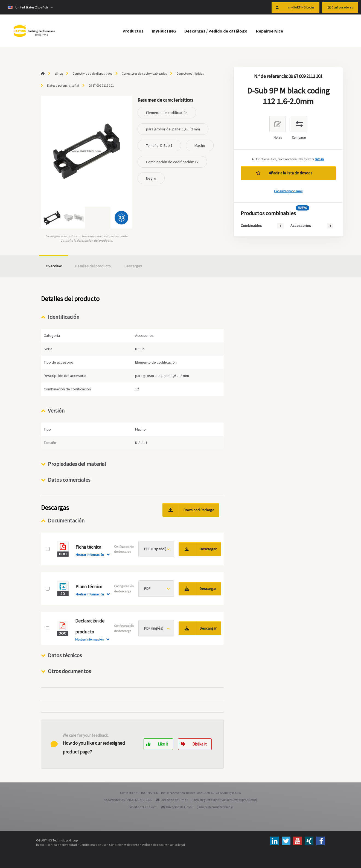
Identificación (64, 317)
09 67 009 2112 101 (101, 85)
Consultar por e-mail (288, 191)
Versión (56, 410)
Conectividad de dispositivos (92, 73)
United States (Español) (28, 8)
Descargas (133, 266)
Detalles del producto (93, 266)
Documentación (66, 521)
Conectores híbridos (190, 73)
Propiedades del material (77, 464)
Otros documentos (69, 671)
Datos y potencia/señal (63, 85)
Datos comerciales (69, 480)
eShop (59, 73)
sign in (319, 159)
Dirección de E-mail (174, 800)
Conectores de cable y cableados (144, 73)
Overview (54, 266)
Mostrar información (90, 555)
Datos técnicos (65, 655)
